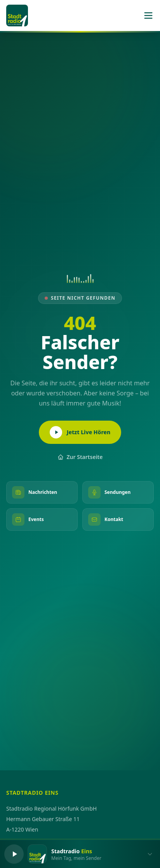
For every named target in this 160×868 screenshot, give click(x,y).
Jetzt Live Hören (80, 432)
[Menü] (148, 16)
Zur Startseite (80, 457)
